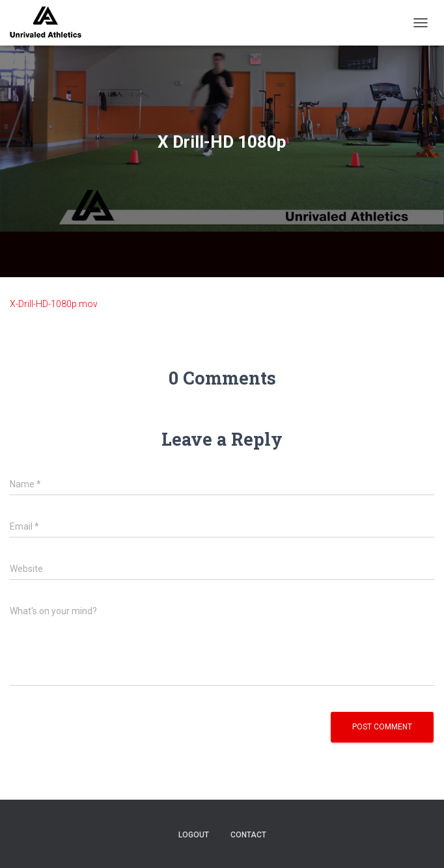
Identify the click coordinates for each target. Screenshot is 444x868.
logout (194, 835)
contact (248, 835)
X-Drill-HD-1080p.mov (54, 304)
